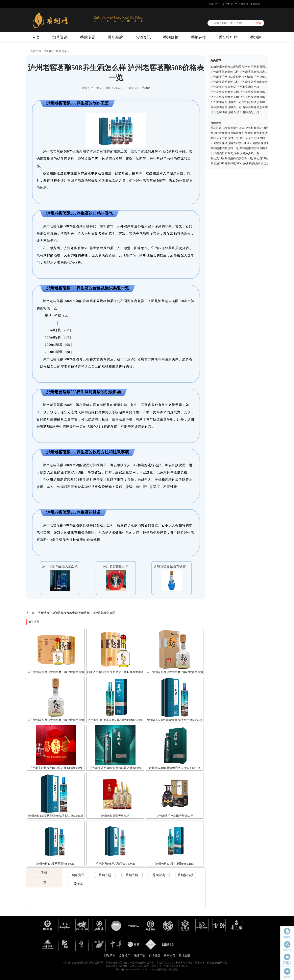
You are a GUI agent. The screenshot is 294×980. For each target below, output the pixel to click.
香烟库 (256, 37)
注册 (218, 4)
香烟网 (48, 51)
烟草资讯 (60, 37)
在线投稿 (243, 4)
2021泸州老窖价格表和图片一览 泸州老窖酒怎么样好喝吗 (246, 67)
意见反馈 (184, 955)
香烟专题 (88, 37)
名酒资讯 (143, 37)
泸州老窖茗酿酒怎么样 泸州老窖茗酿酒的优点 (239, 82)
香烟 (44, 873)
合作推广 (125, 955)
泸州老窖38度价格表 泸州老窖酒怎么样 (235, 112)
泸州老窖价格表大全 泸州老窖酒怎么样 (235, 87)
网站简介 (110, 955)
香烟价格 (171, 37)
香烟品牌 (115, 37)
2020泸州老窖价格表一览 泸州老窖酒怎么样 (238, 102)
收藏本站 (255, 4)
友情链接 (154, 955)
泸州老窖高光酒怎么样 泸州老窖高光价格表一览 (241, 72)
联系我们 (169, 955)
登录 (211, 4)
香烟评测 (199, 37)
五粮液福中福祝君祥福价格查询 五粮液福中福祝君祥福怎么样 (77, 613)
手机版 (229, 4)
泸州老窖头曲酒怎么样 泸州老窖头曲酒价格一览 (241, 97)
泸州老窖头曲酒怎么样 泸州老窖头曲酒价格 (238, 92)
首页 (36, 37)
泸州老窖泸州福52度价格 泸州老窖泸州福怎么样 (241, 77)
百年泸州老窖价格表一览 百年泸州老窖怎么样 (239, 107)
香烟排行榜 (228, 37)
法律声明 (140, 955)
